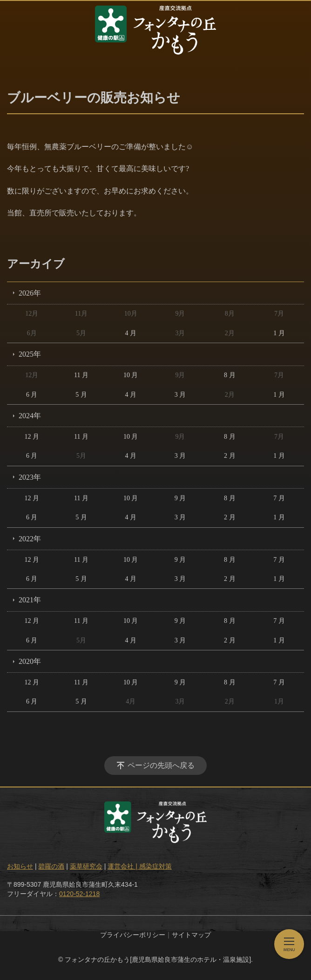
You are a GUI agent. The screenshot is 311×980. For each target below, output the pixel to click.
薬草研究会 (86, 866)
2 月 (230, 456)
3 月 (180, 395)
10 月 (131, 375)
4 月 (131, 333)
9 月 (180, 498)
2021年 (30, 600)
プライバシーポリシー (133, 935)
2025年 (30, 354)
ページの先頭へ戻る (161, 765)
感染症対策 (155, 866)
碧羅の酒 (51, 866)
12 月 (32, 437)
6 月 (32, 395)
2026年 (30, 293)
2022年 (30, 539)
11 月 (81, 375)
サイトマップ (191, 935)
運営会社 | (123, 866)
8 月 (230, 375)
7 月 (279, 498)
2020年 (30, 661)
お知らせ (20, 866)
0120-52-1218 (79, 894)
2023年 (30, 477)
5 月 (81, 395)
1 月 (279, 333)
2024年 (30, 416)
